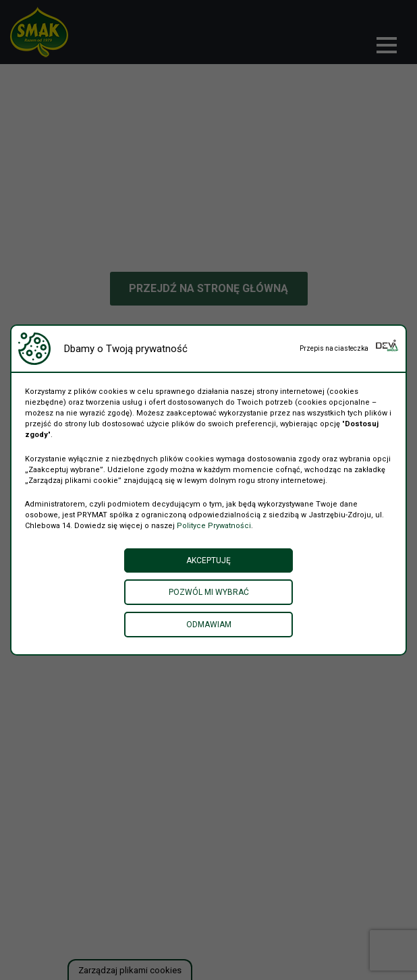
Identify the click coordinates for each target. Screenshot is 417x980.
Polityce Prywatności (214, 526)
